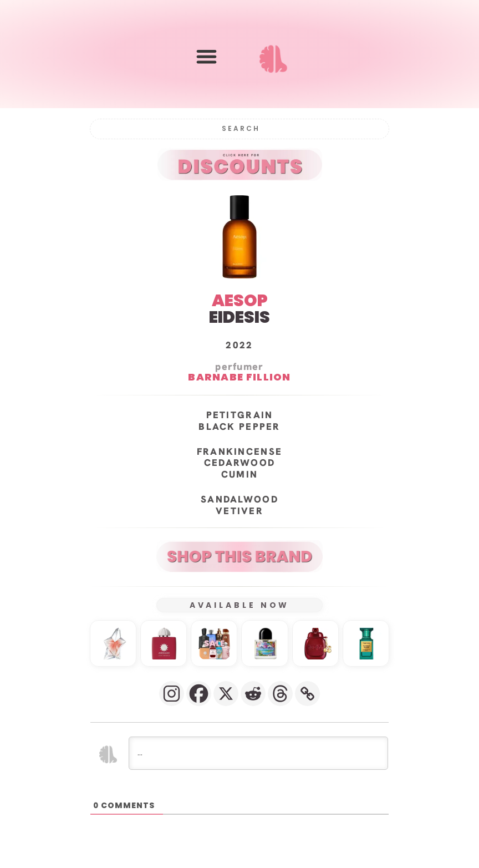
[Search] (239, 129)
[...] (258, 753)
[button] (207, 56)
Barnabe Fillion (239, 377)
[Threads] (280, 694)
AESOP (240, 301)
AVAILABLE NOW (240, 605)
